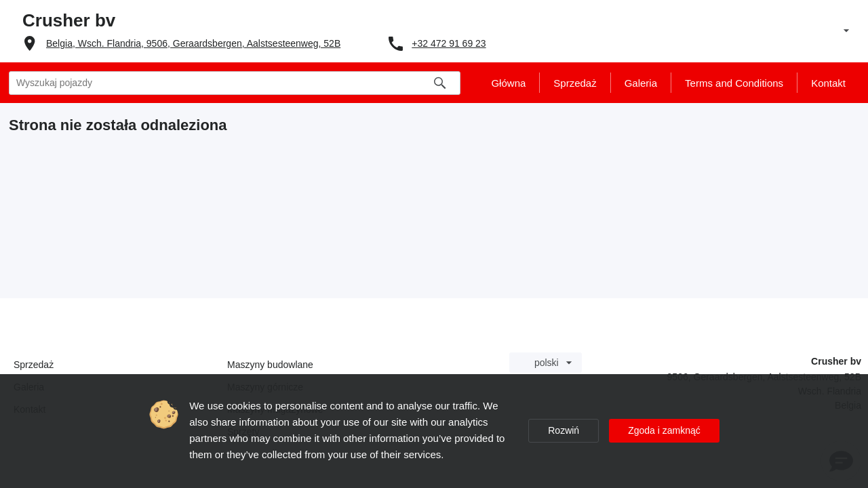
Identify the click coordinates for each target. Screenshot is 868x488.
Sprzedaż (34, 365)
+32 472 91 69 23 (449, 43)
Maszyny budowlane (270, 365)
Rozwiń (564, 430)
